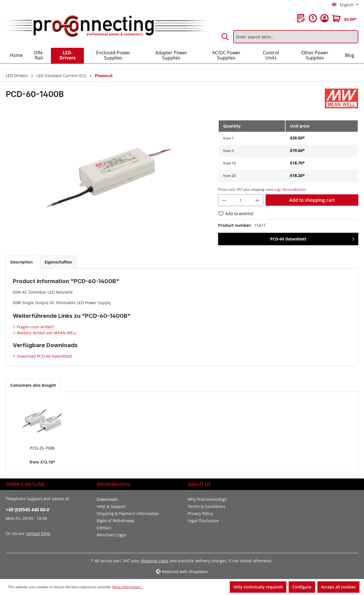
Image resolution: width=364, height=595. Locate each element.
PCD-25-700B (42, 448)
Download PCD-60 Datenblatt (44, 356)
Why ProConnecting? (207, 499)
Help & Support (111, 506)
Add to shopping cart (312, 200)
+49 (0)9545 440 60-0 (27, 510)
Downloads (107, 499)
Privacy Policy (200, 513)
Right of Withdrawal (116, 521)
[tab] (21, 262)
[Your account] (324, 18)
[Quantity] (241, 200)
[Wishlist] (301, 18)
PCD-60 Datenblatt (288, 239)
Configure (302, 587)
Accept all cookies (338, 587)
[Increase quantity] (257, 200)
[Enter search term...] (296, 37)
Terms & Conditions (206, 506)
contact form (38, 533)
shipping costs (155, 561)
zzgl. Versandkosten (290, 189)
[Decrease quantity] (224, 200)
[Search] (226, 37)
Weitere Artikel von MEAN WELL (46, 333)
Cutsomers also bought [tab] (33, 385)
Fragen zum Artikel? (35, 327)
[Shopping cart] (344, 18)
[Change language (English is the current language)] (345, 5)
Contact (104, 528)
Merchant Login (112, 535)
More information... (128, 587)
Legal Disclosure (203, 521)
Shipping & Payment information (128, 513)
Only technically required (258, 587)
